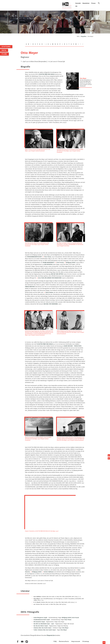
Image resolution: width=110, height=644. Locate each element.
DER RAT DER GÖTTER (57, 274)
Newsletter (86, 3)
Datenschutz (64, 641)
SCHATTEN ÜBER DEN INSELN (47, 74)
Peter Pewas (47, 257)
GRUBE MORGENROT (48, 263)
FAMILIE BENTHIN (30, 287)
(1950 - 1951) (44, 624)
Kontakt (78, 3)
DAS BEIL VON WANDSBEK (51, 304)
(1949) (39, 622)
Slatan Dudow (48, 292)
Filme (4, 54)
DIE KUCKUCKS (48, 264)
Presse (93, 3)
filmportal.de (51, 635)
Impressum (76, 641)
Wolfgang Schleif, (67, 618)
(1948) (40, 618)
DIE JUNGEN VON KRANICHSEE (53, 278)
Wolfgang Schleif (70, 263)
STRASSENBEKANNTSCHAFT (34, 257)
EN (76, 6)
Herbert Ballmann (48, 572)
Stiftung (6, 47)
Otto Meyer (65, 628)
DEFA (4, 50)
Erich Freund (59, 263)
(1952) (42, 628)
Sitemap (86, 641)
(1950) (41, 626)
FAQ (55, 641)
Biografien (84, 36)
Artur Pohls (40, 278)
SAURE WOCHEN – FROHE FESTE (73, 346)
